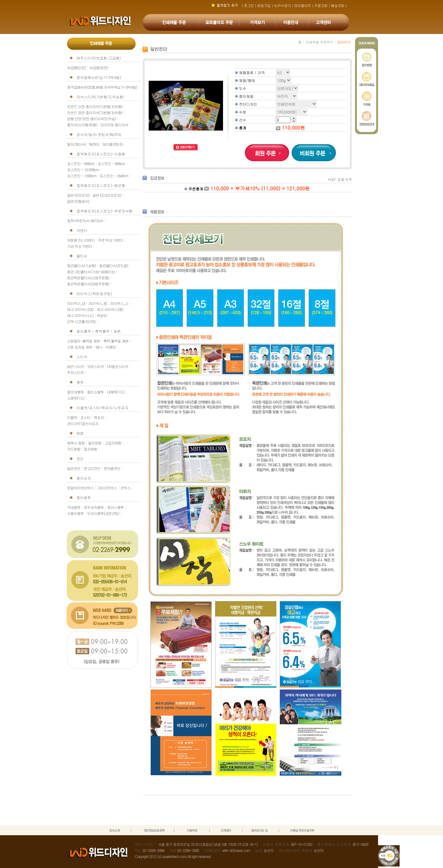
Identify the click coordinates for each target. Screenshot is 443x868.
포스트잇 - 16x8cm (114, 176)
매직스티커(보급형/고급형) (99, 58)
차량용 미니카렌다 (81, 240)
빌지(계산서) (76, 144)
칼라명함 (95, 443)
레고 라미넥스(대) (80, 309)
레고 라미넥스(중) (110, 309)
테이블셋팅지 (113, 144)
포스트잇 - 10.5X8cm (83, 170)
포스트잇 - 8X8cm (111, 163)
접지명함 (90, 449)
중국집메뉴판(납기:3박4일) (99, 77)
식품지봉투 (75, 513)
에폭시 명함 (76, 443)
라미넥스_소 (119, 303)
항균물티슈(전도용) (114, 266)
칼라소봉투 (95, 392)
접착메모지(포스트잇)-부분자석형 (105, 211)
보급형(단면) (76, 68)
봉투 (80, 382)
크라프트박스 (107, 488)
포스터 (85, 417)
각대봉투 (74, 507)
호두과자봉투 (94, 507)
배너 (99, 347)
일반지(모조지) (78, 195)
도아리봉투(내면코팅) (103, 513)
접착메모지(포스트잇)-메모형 (101, 185)
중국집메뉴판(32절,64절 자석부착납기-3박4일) (102, 87)
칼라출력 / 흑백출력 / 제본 (99, 331)
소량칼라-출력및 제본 (84, 341)
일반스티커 (75, 366)
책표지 (99, 417)
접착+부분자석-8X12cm (85, 221)
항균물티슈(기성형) (81, 266)
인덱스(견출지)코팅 (81, 321)
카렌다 (82, 230)
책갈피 (102, 315)
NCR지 (94, 144)
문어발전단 (112, 468)
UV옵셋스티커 (118, 366)
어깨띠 (111, 347)
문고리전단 (92, 468)
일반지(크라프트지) (107, 195)
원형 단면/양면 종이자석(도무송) (91, 119)
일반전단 (74, 468)
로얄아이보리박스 (80, 488)
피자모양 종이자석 (114, 125)
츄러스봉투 (115, 507)
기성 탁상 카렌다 (80, 246)
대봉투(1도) (116, 392)
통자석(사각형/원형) (82, 125)
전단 (80, 459)
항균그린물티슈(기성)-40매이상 (91, 272)
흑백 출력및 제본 (116, 341)
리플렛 (72, 417)
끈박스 (125, 488)
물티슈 (82, 256)
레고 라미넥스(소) (80, 315)
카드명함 (74, 449)
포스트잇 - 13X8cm (82, 176)
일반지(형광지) (78, 201)
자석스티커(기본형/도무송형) (100, 97)
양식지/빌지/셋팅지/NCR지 (99, 134)
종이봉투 (84, 497)
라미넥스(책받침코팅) (94, 293)
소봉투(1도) (76, 398)
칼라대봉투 (75, 392)
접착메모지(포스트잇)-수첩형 (101, 154)
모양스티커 (95, 366)
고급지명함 (113, 443)
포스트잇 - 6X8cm (81, 163)
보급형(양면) (99, 68)
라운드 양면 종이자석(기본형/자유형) (95, 112)
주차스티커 (75, 372)
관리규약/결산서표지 (83, 423)
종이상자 (84, 478)
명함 (80, 433)
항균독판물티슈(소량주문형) (88, 278)
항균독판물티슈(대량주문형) (88, 284)
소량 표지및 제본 (80, 347)
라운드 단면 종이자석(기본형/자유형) (95, 106)
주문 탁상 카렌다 (111, 240)
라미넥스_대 (76, 303)
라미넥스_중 (98, 303)
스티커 (82, 357)
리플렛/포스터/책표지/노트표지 (102, 408)
